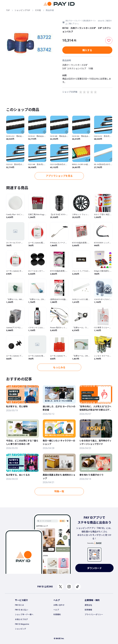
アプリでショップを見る (59, 176)
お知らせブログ (21, 619)
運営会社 (88, 605)
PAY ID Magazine (22, 624)
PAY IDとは (19, 605)
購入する (87, 50)
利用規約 (57, 615)
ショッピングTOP (22, 10)
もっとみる (59, 367)
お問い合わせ (59, 605)
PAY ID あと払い (22, 610)
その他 (38, 10)
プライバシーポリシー (94, 615)
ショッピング (21, 629)
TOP (8, 10)
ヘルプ (56, 610)
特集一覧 (59, 491)
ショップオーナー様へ (24, 615)
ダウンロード (94, 568)
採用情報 (88, 610)
